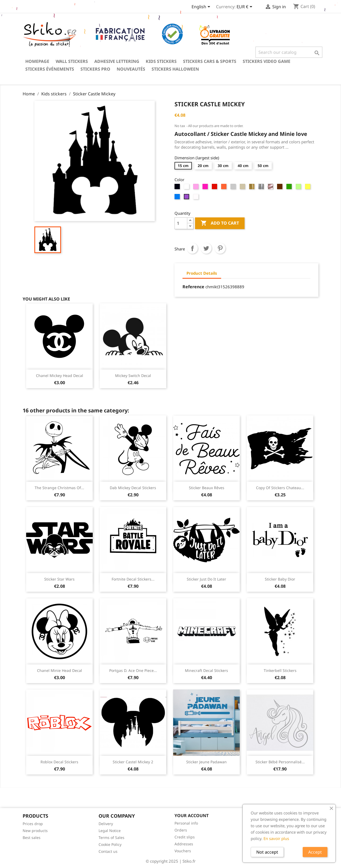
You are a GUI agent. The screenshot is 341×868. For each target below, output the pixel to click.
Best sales (32, 837)
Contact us (108, 851)
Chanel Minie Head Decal (60, 670)
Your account (192, 816)
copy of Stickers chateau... (280, 488)
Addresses (184, 844)
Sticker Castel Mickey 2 (133, 762)
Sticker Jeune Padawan (206, 762)
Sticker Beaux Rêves (207, 488)
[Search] (289, 52)
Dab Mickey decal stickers (133, 488)
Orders (181, 830)
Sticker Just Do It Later (206, 579)
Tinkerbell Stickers (280, 670)
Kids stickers (161, 61)
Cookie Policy (110, 844)
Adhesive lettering (117, 61)
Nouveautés (131, 69)
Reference (193, 287)
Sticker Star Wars (59, 579)
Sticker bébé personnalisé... (280, 762)
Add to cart (220, 223)
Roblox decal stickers (59, 762)
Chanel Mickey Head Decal (60, 376)
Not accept (267, 852)
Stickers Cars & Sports (210, 61)
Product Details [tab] (202, 273)
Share (192, 248)
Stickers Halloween (175, 69)
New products (35, 831)
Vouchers (183, 851)
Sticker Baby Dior (280, 579)
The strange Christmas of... (59, 488)
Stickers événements (50, 69)
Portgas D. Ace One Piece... (133, 670)
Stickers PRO (95, 69)
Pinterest (220, 248)
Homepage (37, 61)
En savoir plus (276, 838)
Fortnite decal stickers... (133, 579)
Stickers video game (267, 61)
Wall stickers (72, 61)
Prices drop (33, 824)
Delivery (106, 824)
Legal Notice (110, 831)
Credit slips (185, 837)
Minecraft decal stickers (206, 670)
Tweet (206, 248)
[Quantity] (181, 223)
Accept (315, 852)
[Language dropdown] (202, 7)
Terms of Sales (111, 837)
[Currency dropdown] (245, 7)
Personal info (186, 823)
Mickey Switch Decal (133, 376)
